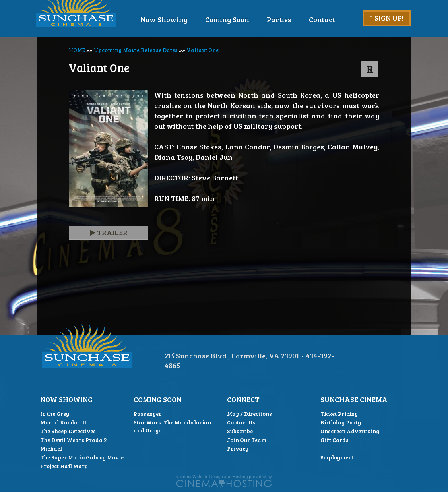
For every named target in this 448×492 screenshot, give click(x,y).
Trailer (109, 232)
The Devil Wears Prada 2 (74, 440)
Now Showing (181, 19)
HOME (77, 50)
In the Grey (55, 414)
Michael (51, 448)
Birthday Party (341, 422)
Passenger (147, 414)
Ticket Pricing (339, 414)
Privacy (238, 448)
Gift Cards (335, 440)
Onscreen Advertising (350, 431)
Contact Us (241, 422)
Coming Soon (244, 19)
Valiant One (203, 50)
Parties (296, 19)
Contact (339, 19)
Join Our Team (247, 440)
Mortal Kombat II (63, 422)
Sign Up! (387, 18)
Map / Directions (249, 414)
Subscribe (240, 431)
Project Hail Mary (64, 466)
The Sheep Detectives (68, 431)
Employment (337, 457)
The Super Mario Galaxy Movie (82, 457)
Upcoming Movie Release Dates (136, 50)
